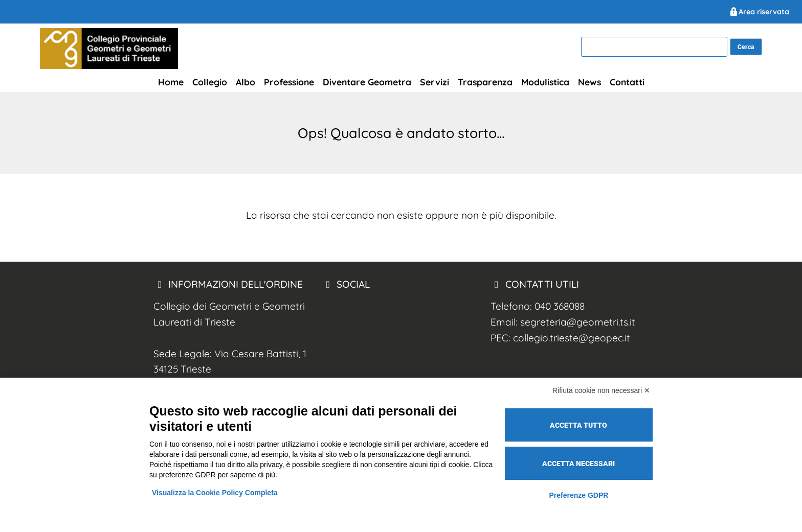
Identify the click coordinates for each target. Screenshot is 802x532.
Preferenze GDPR (578, 495)
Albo (246, 82)
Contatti (627, 82)
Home (171, 82)
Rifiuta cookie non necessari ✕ (601, 390)
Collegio (210, 82)
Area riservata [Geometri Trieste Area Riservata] (759, 12)
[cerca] (654, 47)
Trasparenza (485, 82)
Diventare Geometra (367, 82)
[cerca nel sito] (746, 47)
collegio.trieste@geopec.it (572, 338)
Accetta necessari (578, 464)
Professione (289, 82)
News (589, 82)
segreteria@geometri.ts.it (578, 322)
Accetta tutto (578, 425)
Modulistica (545, 82)
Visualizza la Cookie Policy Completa (215, 493)
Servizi (435, 82)
